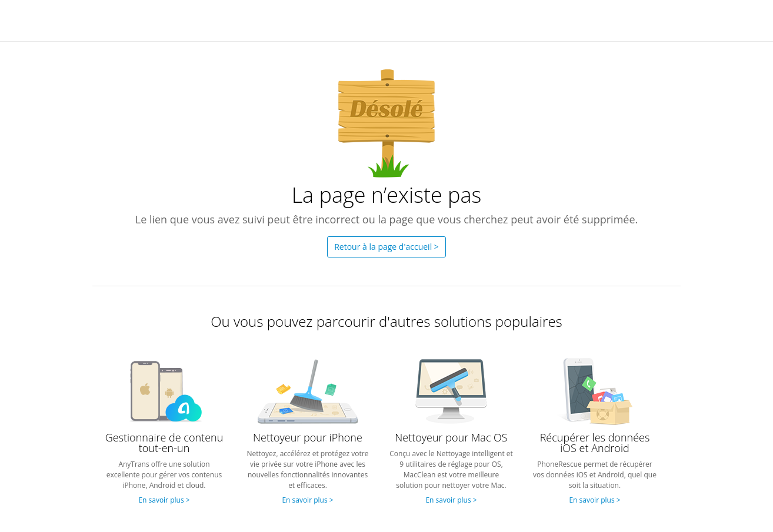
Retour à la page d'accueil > (386, 247)
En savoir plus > (164, 500)
